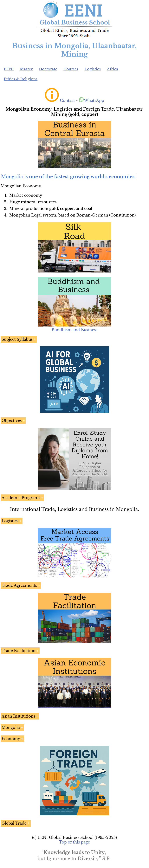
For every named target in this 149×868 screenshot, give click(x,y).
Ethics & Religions (21, 79)
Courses (71, 69)
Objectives (12, 421)
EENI (9, 69)
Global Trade (14, 823)
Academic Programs (21, 498)
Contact (67, 100)
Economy (11, 739)
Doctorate (48, 69)
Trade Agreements (19, 585)
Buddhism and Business (75, 330)
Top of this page (75, 842)
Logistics (93, 69)
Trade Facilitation (19, 651)
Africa (113, 69)
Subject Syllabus (17, 339)
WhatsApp (91, 100)
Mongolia (11, 727)
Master (26, 69)
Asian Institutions (18, 716)
